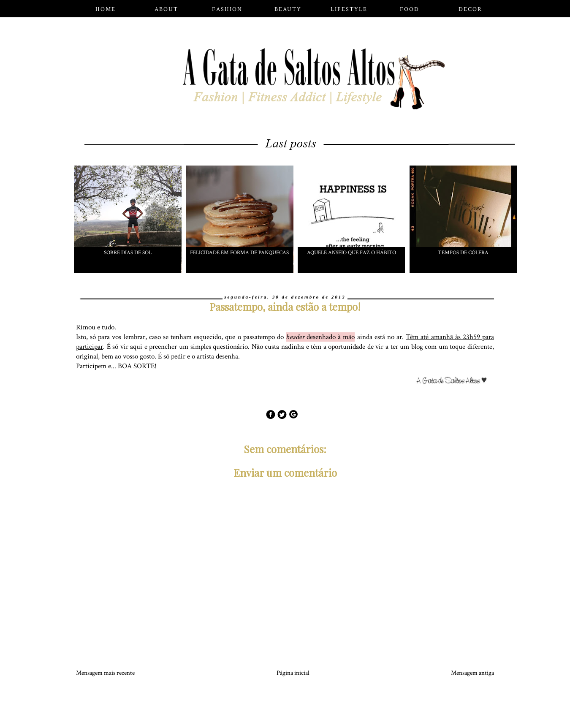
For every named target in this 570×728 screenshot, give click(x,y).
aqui (136, 347)
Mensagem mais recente (105, 673)
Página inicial (293, 673)
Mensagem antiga (472, 673)
